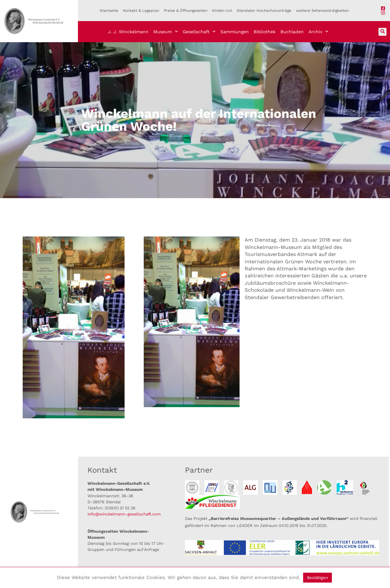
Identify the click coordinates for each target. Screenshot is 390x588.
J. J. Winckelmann (128, 32)
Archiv (318, 32)
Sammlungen (235, 32)
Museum (166, 32)
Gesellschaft (199, 32)
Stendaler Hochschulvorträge (264, 11)
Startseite (109, 11)
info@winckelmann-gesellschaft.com (124, 514)
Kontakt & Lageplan (141, 11)
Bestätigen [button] (317, 578)
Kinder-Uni (222, 11)
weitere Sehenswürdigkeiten (322, 11)
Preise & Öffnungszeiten (186, 11)
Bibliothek (265, 32)
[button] (382, 32)
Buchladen (292, 32)
